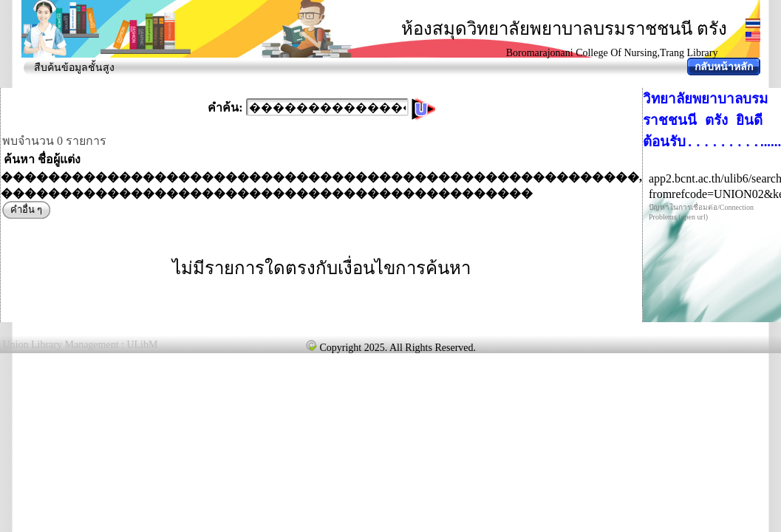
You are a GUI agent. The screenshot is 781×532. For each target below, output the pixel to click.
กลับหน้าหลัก (724, 67)
